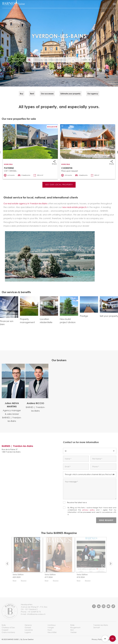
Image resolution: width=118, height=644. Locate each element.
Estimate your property (70, 94)
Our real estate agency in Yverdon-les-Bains (25, 203)
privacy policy (89, 510)
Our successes (47, 94)
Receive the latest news (77, 502)
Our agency (93, 94)
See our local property (59, 185)
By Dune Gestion (27, 639)
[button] (114, 4)
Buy (22, 94)
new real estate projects (74, 207)
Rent (32, 94)
